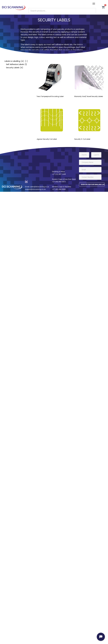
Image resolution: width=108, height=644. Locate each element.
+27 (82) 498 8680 (59, 189)
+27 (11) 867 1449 (59, 174)
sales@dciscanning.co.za (40, 187)
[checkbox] (15, 61)
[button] (94, 3)
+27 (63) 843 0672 (59, 182)
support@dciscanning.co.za (35, 189)
